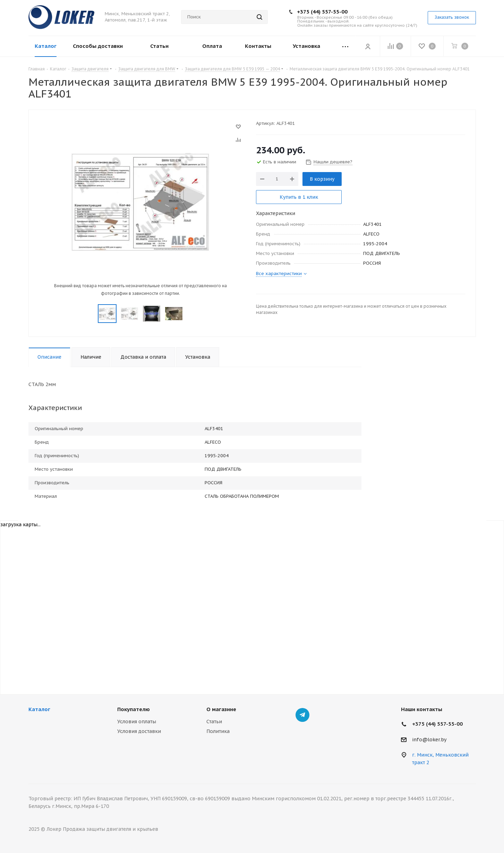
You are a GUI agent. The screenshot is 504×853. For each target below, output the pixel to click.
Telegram (302, 715)
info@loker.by (429, 740)
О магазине (221, 709)
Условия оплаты (137, 722)
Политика (218, 731)
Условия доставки (139, 731)
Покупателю (134, 709)
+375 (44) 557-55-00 (322, 12)
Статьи (214, 722)
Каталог (39, 709)
